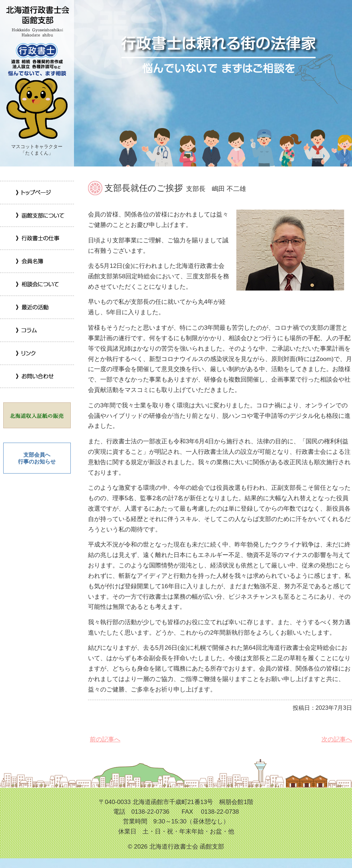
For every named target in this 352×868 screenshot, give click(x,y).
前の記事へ (104, 739)
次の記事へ (336, 739)
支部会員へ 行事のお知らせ (37, 458)
